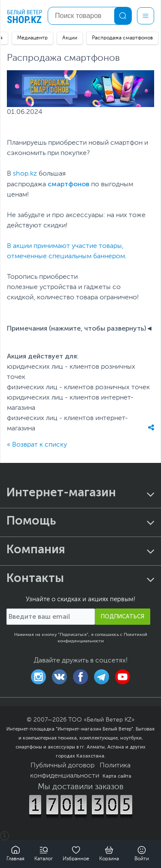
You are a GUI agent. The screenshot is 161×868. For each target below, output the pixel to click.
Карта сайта (117, 776)
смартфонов (68, 184)
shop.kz (25, 174)
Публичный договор (62, 766)
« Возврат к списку (37, 445)
